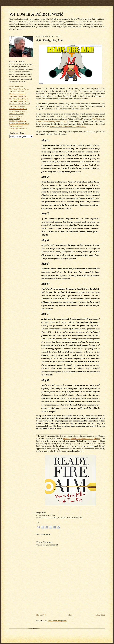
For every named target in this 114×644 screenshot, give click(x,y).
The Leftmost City (16, 126)
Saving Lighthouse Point (18, 128)
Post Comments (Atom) (58, 621)
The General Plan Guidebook (20, 104)
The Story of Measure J (18, 94)
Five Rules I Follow (16, 114)
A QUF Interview (16, 116)
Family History (15, 119)
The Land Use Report (17, 106)
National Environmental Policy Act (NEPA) (68, 126)
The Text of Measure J (17, 91)
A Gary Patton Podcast (17, 111)
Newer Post (41, 615)
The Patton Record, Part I (18, 96)
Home (71, 615)
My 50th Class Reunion (18, 121)
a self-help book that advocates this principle (82, 438)
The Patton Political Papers (19, 89)
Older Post (100, 615)
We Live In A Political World (36, 14)
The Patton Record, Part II (19, 99)
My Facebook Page (16, 86)
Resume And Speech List (18, 109)
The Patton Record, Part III (19, 101)
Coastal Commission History (20, 124)
